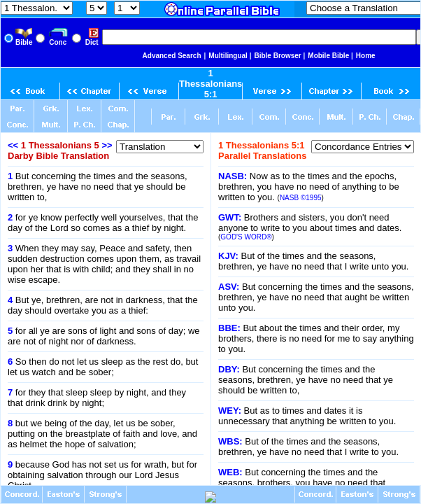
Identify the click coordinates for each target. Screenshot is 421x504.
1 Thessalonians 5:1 (210, 84)
